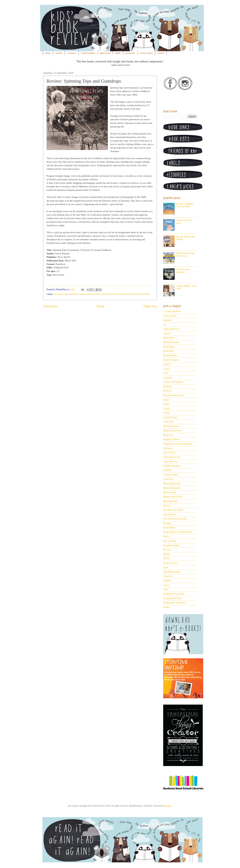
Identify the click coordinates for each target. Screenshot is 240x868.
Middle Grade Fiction (173, 497)
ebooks (166, 607)
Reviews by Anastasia (115, 294)
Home (101, 306)
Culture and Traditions (173, 382)
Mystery (167, 506)
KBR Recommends (172, 466)
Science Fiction (170, 563)
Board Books (169, 347)
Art (165, 325)
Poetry (166, 536)
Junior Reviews (170, 462)
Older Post (150, 306)
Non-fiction (99, 294)
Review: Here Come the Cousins (186, 254)
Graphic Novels (170, 417)
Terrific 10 (168, 576)
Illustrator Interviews (173, 431)
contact (161, 53)
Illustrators (168, 435)
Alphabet (167, 320)
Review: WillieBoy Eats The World (185, 205)
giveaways (130, 53)
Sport (166, 567)
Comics (167, 369)
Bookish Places (170, 356)
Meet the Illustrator (172, 484)
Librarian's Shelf (171, 475)
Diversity (167, 391)
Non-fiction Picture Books (175, 519)
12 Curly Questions (172, 311)
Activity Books (170, 316)
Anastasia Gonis (61, 294)
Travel (166, 585)
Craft (166, 373)
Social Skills (144, 294)
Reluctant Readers (171, 545)
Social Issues (132, 294)
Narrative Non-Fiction (173, 510)
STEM (166, 559)
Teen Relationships (172, 572)
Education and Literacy (174, 395)
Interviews (168, 448)
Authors (167, 333)
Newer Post (50, 306)
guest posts (105, 53)
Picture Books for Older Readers (178, 532)
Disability (168, 386)
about (48, 53)
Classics (167, 364)
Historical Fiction (171, 426)
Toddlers (167, 581)
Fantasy (167, 409)
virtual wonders (88, 53)
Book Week (168, 351)
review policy (146, 53)
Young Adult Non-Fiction (175, 603)
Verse (166, 589)
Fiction (166, 413)
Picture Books (170, 528)
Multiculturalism (171, 501)
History (89, 294)
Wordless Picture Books (174, 594)
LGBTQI (167, 470)
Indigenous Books (171, 439)
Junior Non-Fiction (172, 457)
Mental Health (170, 492)
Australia (73, 294)
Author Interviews (171, 329)
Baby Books (169, 338)
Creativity (168, 378)
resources (72, 53)
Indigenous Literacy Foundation (178, 444)
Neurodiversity (170, 515)
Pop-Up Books (170, 541)
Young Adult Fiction (172, 598)
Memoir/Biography (172, 488)
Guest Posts (168, 422)
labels (118, 53)
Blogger (168, 806)
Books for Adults (171, 360)
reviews (59, 53)
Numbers (167, 523)
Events (166, 400)
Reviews (167, 550)
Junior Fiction (169, 453)
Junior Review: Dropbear (183, 271)
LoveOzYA (168, 479)
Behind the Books (171, 342)
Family (82, 294)
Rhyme (166, 554)
